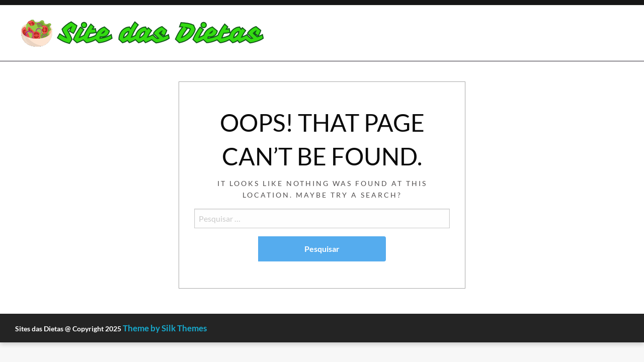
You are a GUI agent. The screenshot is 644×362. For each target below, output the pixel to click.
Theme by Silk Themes (165, 328)
